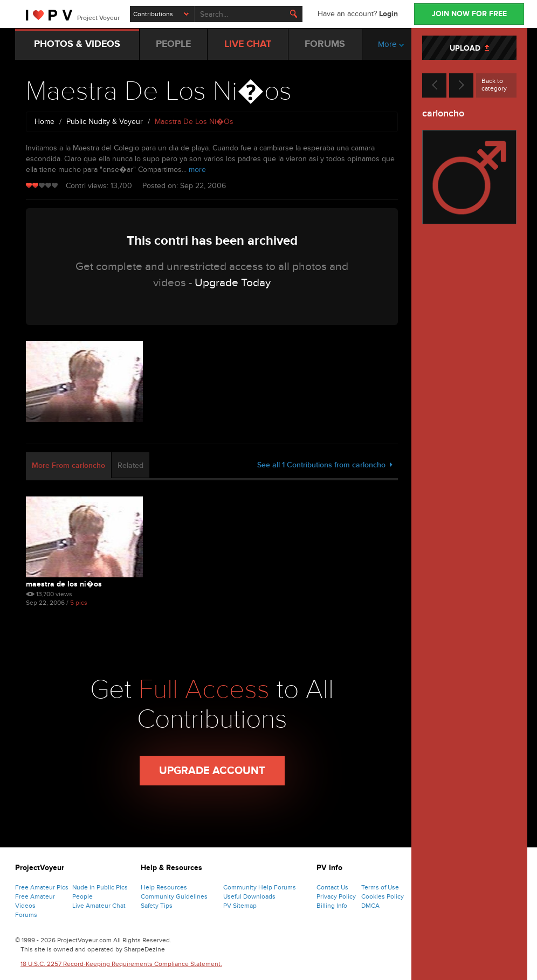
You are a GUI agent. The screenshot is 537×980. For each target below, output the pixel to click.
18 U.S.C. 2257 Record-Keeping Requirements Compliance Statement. (121, 964)
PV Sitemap (240, 906)
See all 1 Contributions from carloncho (325, 465)
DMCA (370, 906)
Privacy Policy (336, 896)
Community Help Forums (260, 887)
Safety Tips (157, 906)
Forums (26, 915)
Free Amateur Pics (42, 887)
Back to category (494, 85)
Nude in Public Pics (100, 887)
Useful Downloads (249, 896)
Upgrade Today (233, 283)
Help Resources (164, 887)
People (82, 896)
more (197, 170)
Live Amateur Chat (99, 906)
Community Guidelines (174, 896)
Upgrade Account (212, 771)
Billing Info (332, 906)
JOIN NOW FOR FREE (469, 14)
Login (388, 14)
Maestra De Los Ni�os (64, 584)
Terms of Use (380, 887)
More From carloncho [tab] (68, 465)
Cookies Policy (383, 896)
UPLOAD (469, 48)
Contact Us (332, 887)
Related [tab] (130, 465)
